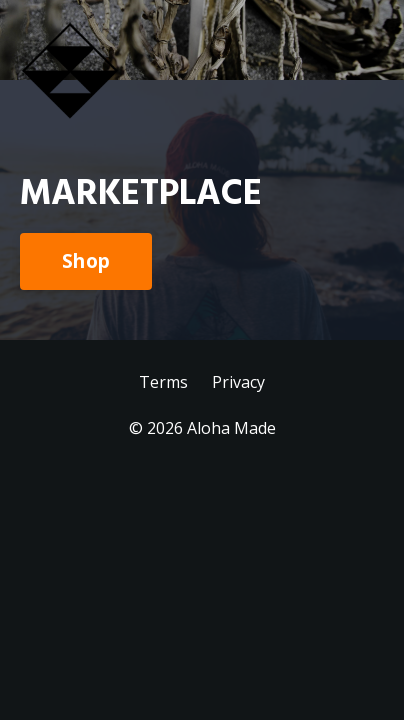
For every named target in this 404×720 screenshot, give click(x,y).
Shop (86, 260)
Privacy (238, 382)
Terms (163, 382)
